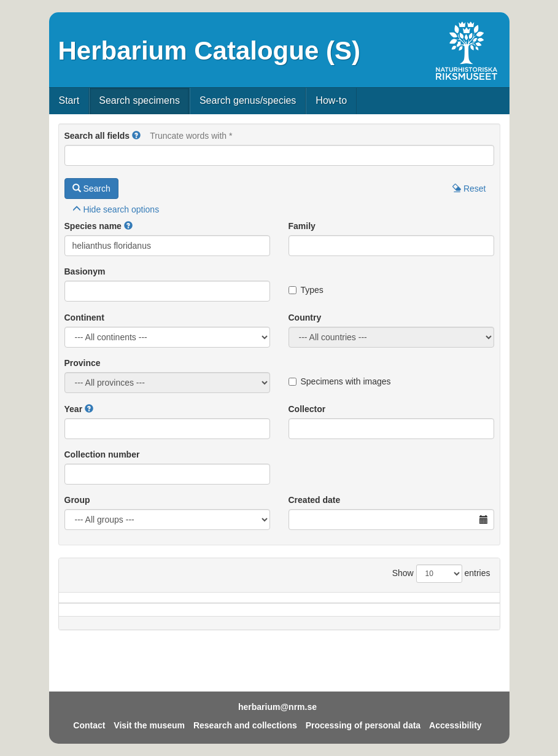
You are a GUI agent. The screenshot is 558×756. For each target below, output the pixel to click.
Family (302, 226)
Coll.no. (422, 616)
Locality (264, 616)
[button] (136, 136)
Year (74, 409)
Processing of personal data (363, 725)
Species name (93, 226)
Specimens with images (340, 381)
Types (306, 290)
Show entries (441, 574)
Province (83, 363)
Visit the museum (149, 725)
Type (471, 616)
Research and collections (245, 725)
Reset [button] (469, 189)
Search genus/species (248, 100)
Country (305, 318)
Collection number (102, 454)
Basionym (85, 271)
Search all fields (97, 136)
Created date (315, 500)
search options (116, 209)
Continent (84, 318)
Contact (89, 725)
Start (69, 100)
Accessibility (455, 725)
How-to (331, 100)
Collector (307, 409)
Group (77, 500)
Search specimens (139, 100)
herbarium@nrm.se (277, 707)
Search (91, 189)
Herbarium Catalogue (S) (209, 51)
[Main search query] (279, 155)
